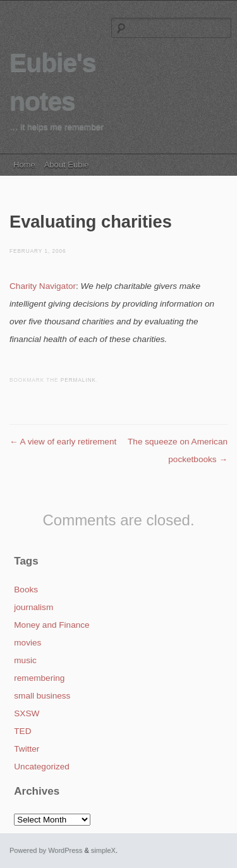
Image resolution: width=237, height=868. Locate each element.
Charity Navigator (43, 286)
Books (26, 590)
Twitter (27, 749)
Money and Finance (52, 625)
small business (42, 696)
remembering (39, 678)
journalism (33, 607)
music (25, 660)
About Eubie (67, 165)
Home (24, 165)
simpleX (103, 850)
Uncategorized (42, 767)
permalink (78, 380)
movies (27, 643)
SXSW (27, 713)
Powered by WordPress (46, 850)
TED (22, 731)
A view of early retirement (63, 442)
